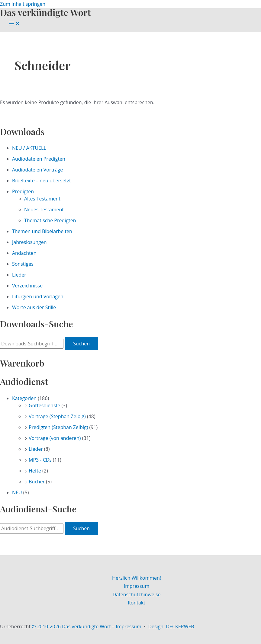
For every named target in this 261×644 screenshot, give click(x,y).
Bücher (37, 482)
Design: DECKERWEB (171, 626)
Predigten (23, 191)
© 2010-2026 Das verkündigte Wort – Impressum (87, 626)
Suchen (81, 344)
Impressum (137, 586)
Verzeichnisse (27, 286)
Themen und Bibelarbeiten (42, 231)
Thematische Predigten (50, 220)
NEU (17, 492)
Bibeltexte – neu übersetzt (42, 181)
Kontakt (137, 603)
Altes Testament (42, 199)
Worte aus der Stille (34, 307)
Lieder (19, 275)
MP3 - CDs (40, 460)
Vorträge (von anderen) (55, 438)
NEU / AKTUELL (29, 148)
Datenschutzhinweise (137, 594)
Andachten (24, 253)
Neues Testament (44, 210)
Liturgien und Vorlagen (38, 296)
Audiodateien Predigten (39, 159)
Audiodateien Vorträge (37, 170)
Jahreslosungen (29, 242)
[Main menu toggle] (14, 24)
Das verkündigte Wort (45, 12)
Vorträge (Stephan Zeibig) (57, 416)
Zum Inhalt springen (23, 4)
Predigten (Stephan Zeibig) (58, 427)
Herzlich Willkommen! (137, 578)
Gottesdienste (44, 405)
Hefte (35, 471)
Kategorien (24, 398)
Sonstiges (23, 264)
